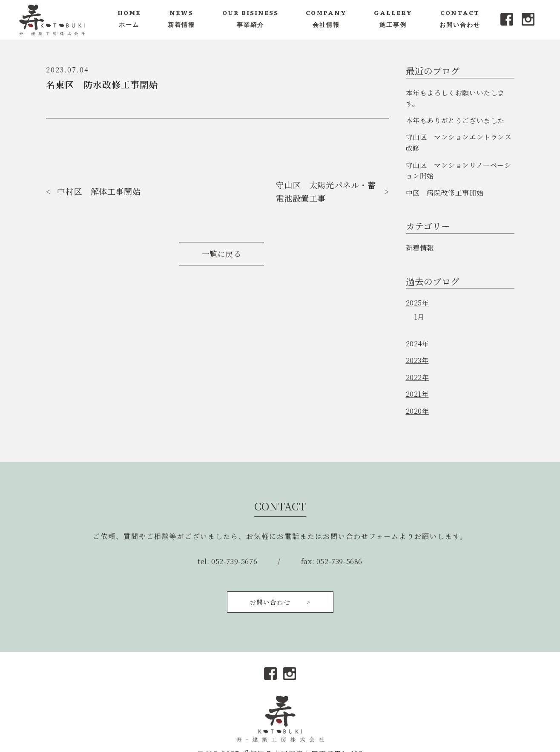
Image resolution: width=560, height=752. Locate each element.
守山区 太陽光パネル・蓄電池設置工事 (326, 191)
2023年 (417, 360)
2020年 (418, 411)
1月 (419, 317)
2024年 (418, 344)
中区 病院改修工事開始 (445, 193)
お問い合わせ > (280, 602)
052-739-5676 (234, 561)
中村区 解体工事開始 (99, 191)
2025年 (418, 303)
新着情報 (420, 248)
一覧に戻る (222, 254)
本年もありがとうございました (455, 120)
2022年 (418, 377)
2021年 (417, 394)
